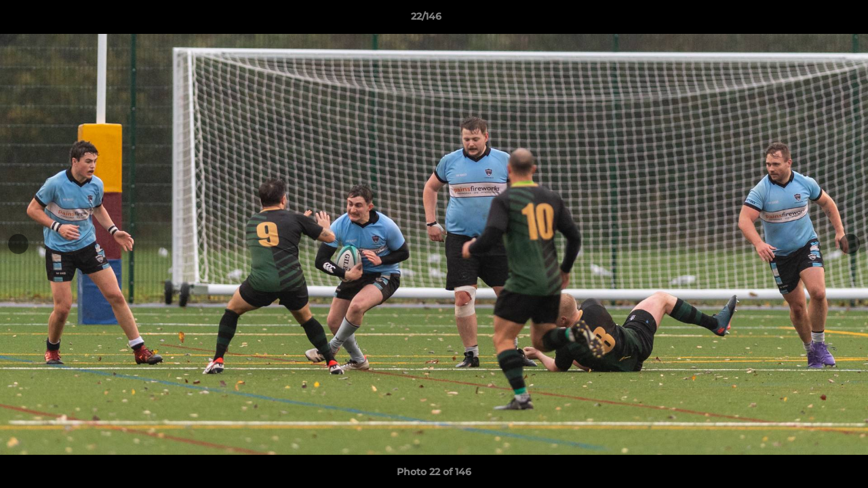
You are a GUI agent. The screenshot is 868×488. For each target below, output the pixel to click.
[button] (811, 20)
